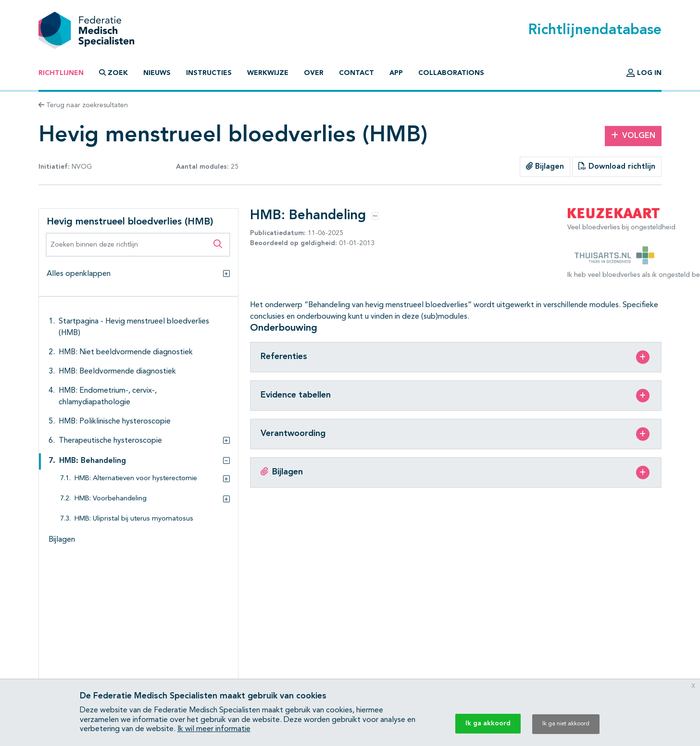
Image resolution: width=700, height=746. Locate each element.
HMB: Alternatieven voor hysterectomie (136, 479)
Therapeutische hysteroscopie (110, 441)
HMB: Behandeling (93, 461)
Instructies (209, 73)
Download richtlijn (617, 166)
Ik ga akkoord (488, 723)
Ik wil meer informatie (214, 729)
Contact (356, 73)
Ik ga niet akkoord (566, 724)
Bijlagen (545, 166)
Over (314, 73)
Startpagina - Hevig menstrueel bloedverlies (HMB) (134, 327)
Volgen (633, 136)
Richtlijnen (61, 73)
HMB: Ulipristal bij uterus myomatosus (134, 519)
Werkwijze (268, 73)
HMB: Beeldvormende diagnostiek (117, 372)
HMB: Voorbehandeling (111, 499)
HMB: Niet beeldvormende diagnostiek (126, 352)
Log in (644, 73)
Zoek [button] (113, 73)
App (396, 73)
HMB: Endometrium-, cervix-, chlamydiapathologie (108, 397)
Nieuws (157, 73)
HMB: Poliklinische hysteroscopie (115, 422)
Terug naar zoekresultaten (83, 105)
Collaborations (451, 73)
